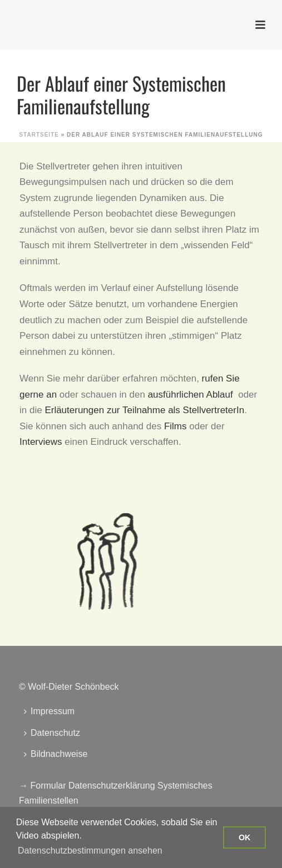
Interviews (41, 442)
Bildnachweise (56, 754)
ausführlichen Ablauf (191, 395)
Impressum (49, 711)
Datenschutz (52, 733)
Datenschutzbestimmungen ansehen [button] (90, 851)
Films (175, 426)
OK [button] (245, 837)
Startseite (39, 135)
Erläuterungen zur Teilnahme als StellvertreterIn (144, 410)
